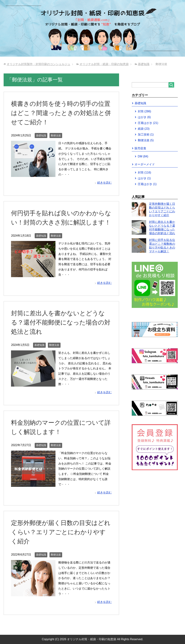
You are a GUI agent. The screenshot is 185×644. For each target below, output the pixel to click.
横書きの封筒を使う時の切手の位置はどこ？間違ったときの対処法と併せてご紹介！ (61, 113)
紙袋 (144, 129)
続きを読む (104, 183)
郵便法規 (56, 135)
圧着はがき (148, 123)
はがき (144, 117)
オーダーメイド (145, 164)
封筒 (145, 111)
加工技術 (146, 134)
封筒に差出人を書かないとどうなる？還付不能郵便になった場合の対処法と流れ (61, 322)
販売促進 (140, 148)
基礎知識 (41, 135)
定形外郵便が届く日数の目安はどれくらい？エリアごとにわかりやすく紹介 (61, 532)
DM (143, 156)
